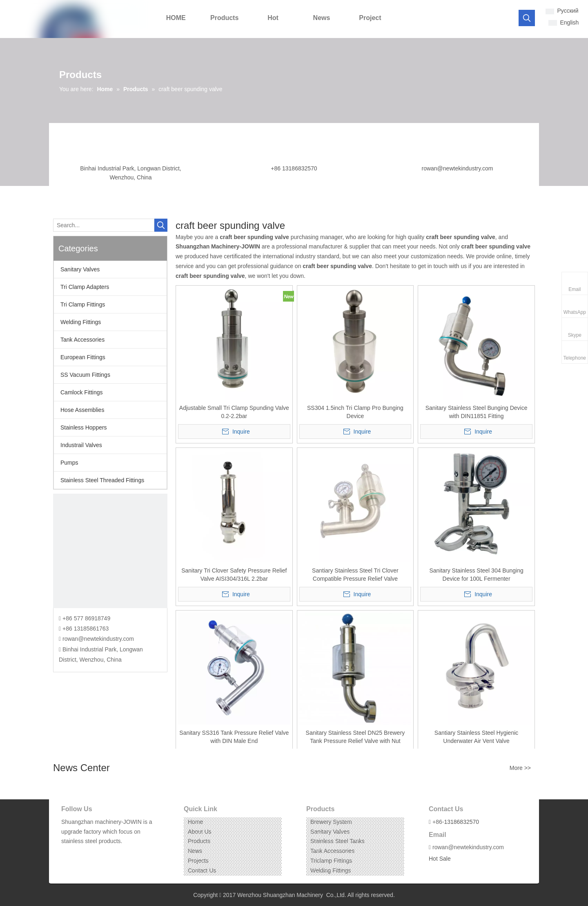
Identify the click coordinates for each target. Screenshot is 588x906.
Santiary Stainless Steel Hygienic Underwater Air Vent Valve (476, 737)
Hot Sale (440, 859)
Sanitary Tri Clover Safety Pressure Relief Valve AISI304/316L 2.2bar (234, 575)
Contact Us (202, 870)
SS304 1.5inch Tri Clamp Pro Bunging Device (355, 412)
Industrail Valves (81, 445)
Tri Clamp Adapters (85, 287)
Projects (198, 861)
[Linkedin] (79, 854)
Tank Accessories (82, 340)
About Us (200, 832)
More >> (520, 768)
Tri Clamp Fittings (83, 304)
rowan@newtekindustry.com (457, 168)
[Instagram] (92, 854)
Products (199, 841)
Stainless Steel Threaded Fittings (102, 480)
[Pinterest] (105, 854)
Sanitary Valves (80, 269)
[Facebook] (67, 854)
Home (195, 822)
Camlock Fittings (81, 392)
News (195, 851)
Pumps (69, 463)
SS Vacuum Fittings (85, 375)
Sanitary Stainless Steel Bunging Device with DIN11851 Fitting (477, 412)
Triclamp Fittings (331, 861)
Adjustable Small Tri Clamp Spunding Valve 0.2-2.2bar (234, 412)
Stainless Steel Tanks (337, 841)
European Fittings (83, 357)
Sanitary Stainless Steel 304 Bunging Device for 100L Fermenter (476, 575)
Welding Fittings (81, 322)
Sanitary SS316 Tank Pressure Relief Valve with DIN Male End (234, 737)
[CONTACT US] (110, 551)
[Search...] (104, 225)
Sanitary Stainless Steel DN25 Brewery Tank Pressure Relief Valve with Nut (355, 737)
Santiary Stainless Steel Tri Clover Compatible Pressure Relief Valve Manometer (355, 575)
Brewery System (331, 822)
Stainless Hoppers (84, 427)
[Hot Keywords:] (527, 18)
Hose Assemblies (82, 410)
